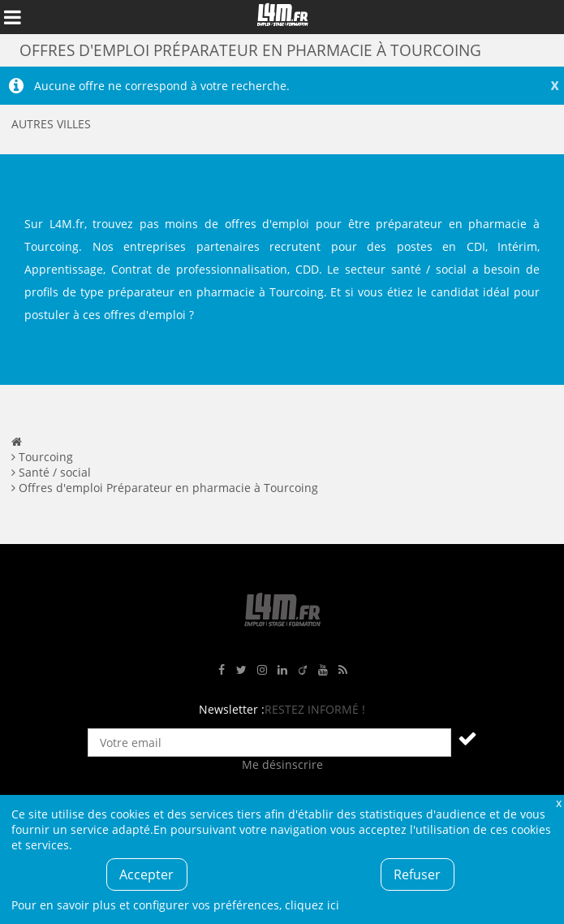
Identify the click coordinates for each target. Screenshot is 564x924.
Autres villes (51, 124)
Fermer (558, 803)
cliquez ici (312, 905)
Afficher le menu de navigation (12, 17)
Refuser (417, 874)
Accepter (146, 874)
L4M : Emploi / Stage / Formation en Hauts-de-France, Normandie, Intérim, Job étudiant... (282, 17)
